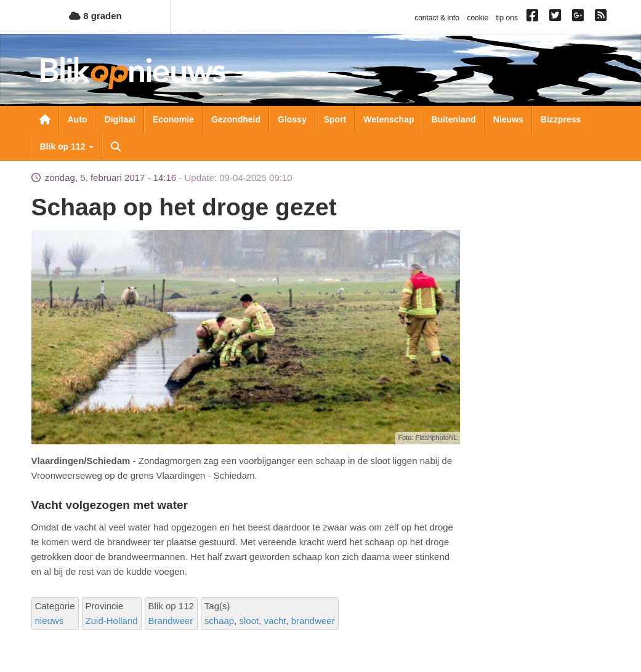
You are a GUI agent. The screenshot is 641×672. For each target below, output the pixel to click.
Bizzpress (561, 119)
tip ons (507, 18)
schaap (219, 621)
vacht (275, 621)
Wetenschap (389, 119)
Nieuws (508, 119)
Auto (78, 119)
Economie (173, 119)
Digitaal (120, 119)
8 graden (95, 16)
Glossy (292, 119)
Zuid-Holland (112, 621)
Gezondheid (236, 119)
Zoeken (116, 146)
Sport (335, 119)
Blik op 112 (67, 146)
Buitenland (453, 119)
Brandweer (171, 621)
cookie (478, 18)
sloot (249, 621)
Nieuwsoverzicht (45, 119)
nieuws (50, 621)
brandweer (313, 621)
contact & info (437, 18)
